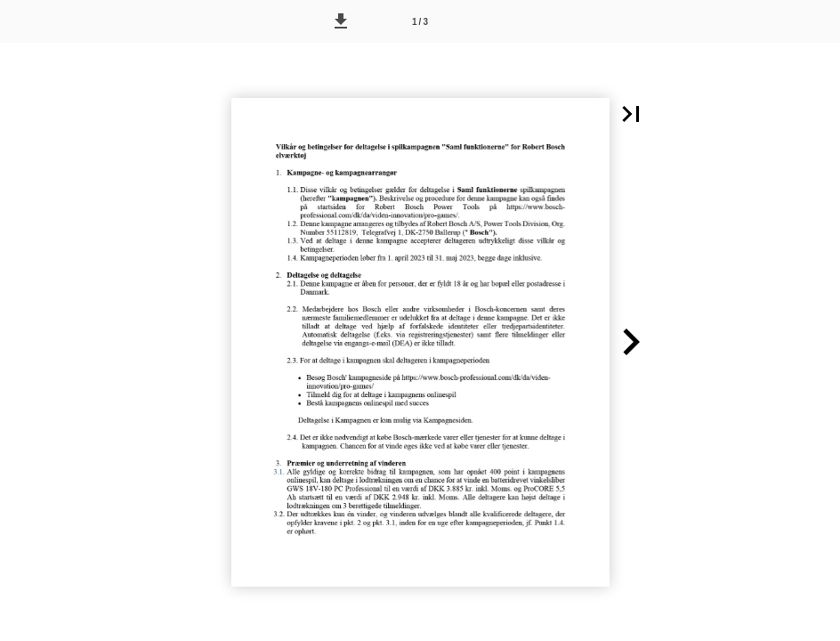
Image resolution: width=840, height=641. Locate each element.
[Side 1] (420, 21)
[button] (341, 21)
